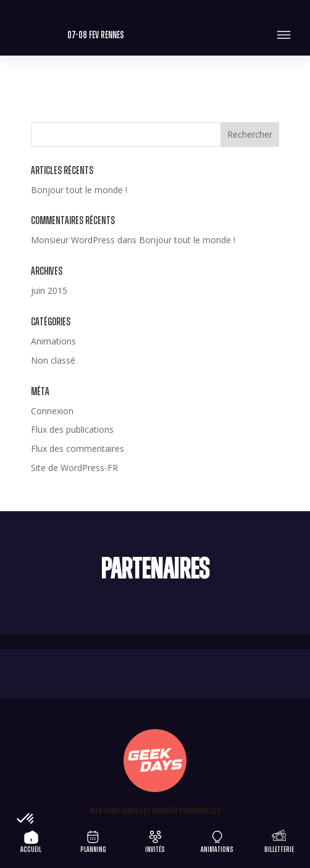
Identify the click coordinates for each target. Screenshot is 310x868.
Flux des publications (72, 429)
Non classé (53, 360)
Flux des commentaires (77, 449)
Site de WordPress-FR (74, 468)
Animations (53, 341)
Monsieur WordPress (73, 240)
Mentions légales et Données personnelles (155, 811)
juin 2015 (49, 290)
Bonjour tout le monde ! (79, 190)
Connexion (52, 411)
